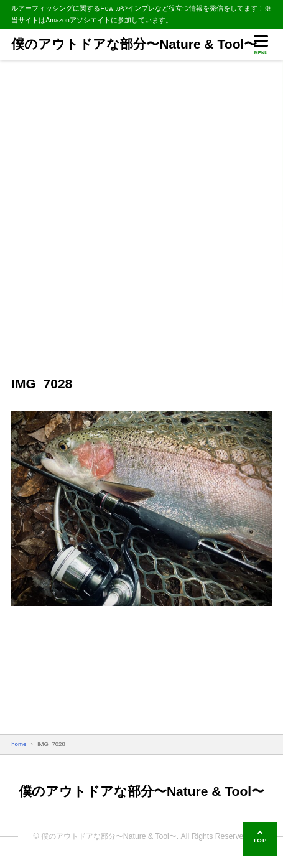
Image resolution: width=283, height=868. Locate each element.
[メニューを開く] (261, 44)
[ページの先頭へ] (260, 839)
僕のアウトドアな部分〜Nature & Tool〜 (134, 44)
